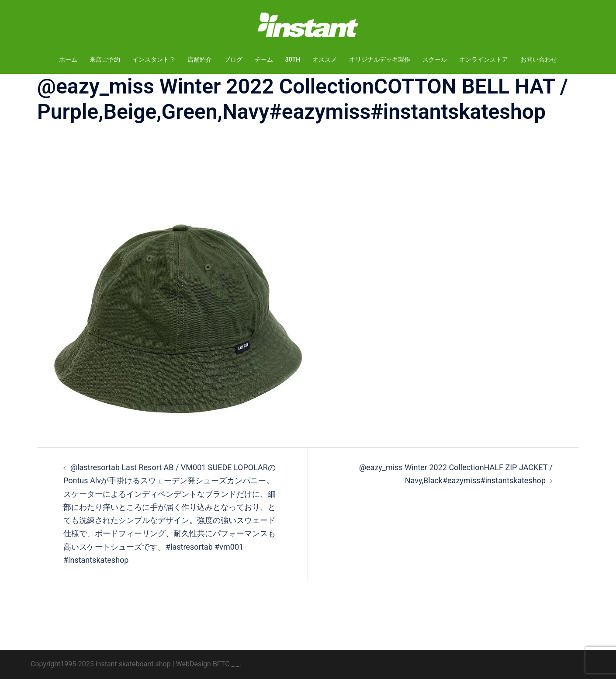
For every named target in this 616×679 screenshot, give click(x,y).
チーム (264, 59)
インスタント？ (154, 59)
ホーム (68, 59)
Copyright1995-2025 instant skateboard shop (101, 664)
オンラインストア (484, 59)
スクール (435, 59)
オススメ (325, 59)
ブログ (233, 59)
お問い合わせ (539, 59)
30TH (293, 59)
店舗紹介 (200, 59)
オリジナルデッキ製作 (380, 59)
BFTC (221, 664)
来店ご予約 (105, 59)
